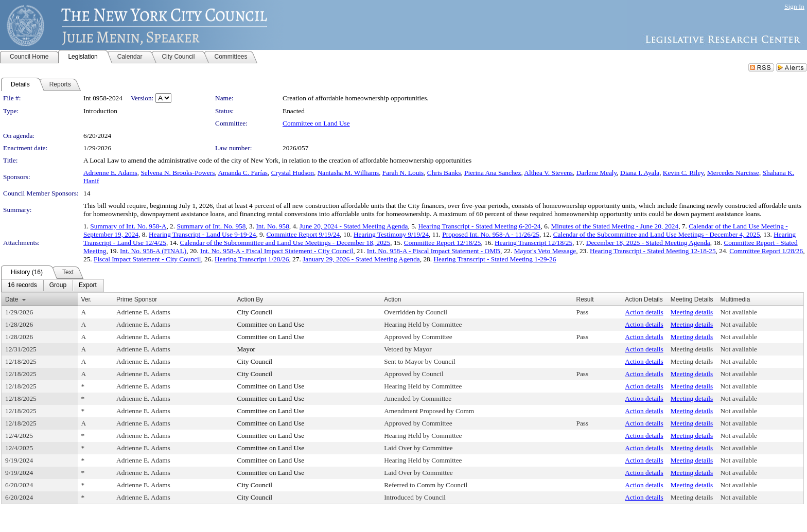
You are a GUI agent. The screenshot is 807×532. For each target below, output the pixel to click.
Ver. (87, 299)
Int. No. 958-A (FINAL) (153, 251)
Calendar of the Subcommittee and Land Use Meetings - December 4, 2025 (657, 234)
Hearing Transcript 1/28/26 (252, 259)
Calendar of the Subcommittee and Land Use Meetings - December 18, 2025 (285, 243)
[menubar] (52, 286)
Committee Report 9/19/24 (303, 234)
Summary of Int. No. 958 (211, 226)
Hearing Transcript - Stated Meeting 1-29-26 (495, 259)
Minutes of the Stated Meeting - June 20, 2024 (615, 226)
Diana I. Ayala (640, 173)
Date (12, 299)
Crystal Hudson (293, 173)
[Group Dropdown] (58, 286)
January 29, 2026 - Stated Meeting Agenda (361, 259)
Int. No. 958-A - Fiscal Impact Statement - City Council (277, 251)
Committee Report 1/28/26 (766, 251)
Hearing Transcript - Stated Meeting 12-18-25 (653, 251)
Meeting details (692, 312)
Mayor (246, 349)
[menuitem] (22, 286)
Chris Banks (444, 173)
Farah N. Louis (403, 173)
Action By (250, 299)
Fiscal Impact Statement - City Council (147, 259)
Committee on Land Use (316, 123)
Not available (738, 312)
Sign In (794, 6)
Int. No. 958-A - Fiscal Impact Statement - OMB (434, 251)
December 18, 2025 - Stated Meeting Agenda (648, 243)
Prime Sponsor (137, 299)
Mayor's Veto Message (545, 251)
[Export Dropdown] (88, 286)
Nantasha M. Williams (348, 173)
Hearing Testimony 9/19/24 (391, 234)
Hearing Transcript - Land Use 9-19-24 (202, 234)
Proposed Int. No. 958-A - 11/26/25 (491, 234)
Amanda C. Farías (243, 173)
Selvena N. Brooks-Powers (178, 173)
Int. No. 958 (272, 226)
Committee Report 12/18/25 (443, 243)
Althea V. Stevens (548, 173)
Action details (644, 312)
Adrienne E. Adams (110, 173)
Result (585, 299)
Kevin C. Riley (683, 173)
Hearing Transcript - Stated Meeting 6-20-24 (479, 226)
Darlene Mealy (597, 173)
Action (392, 299)
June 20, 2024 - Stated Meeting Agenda (354, 226)
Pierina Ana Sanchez (493, 173)
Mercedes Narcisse (733, 173)
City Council (255, 312)
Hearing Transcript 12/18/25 (533, 243)
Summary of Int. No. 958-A (128, 226)
